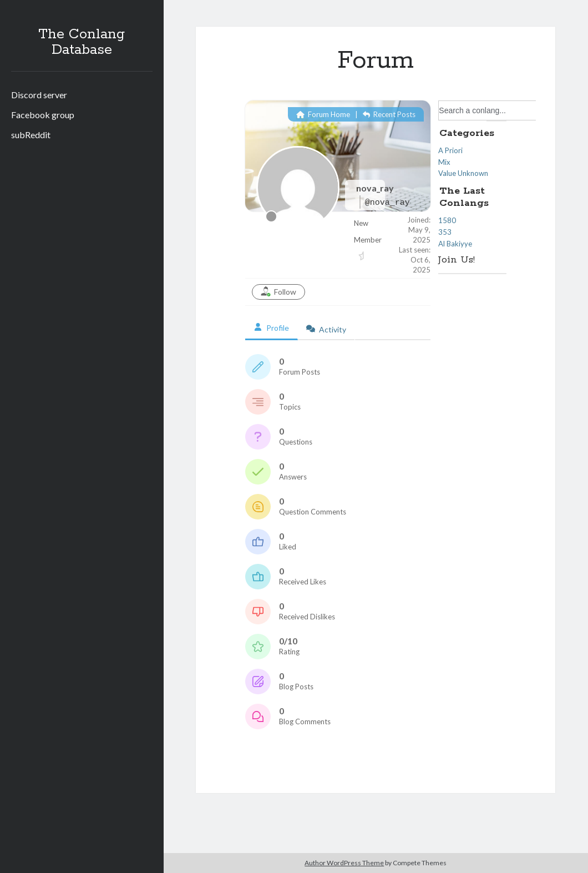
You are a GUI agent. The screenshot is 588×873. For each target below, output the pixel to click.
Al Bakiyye (455, 244)
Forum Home (323, 114)
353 (445, 232)
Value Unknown (463, 173)
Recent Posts (389, 114)
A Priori (450, 150)
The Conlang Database (82, 42)
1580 (447, 220)
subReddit (31, 135)
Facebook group (43, 115)
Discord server (39, 95)
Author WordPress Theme (344, 863)
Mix (444, 162)
